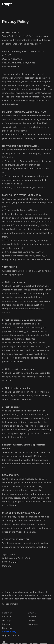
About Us (7, 617)
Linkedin (32, 617)
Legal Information (11, 636)
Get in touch (8, 628)
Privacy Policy (9, 632)
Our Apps (7, 620)
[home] (26, 4)
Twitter (31, 620)
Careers (6, 624)
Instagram (33, 624)
